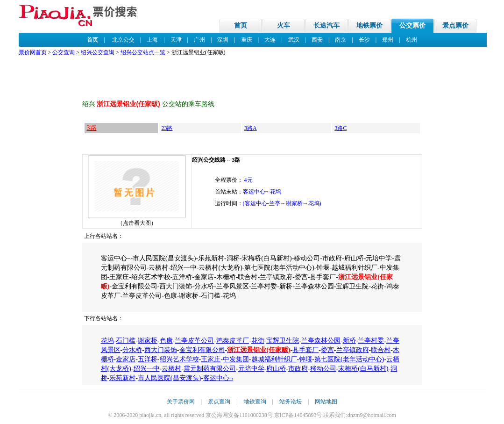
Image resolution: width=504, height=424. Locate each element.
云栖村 (171, 369)
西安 (317, 40)
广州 (199, 40)
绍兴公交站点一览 (143, 52)
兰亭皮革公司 (194, 341)
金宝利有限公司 (202, 350)
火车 (284, 25)
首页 (241, 25)
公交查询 (64, 52)
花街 (258, 341)
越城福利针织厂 (274, 359)
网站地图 (326, 402)
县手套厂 (305, 350)
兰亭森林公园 (321, 341)
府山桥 (276, 369)
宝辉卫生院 (283, 341)
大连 (270, 40)
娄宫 (327, 350)
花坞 (107, 341)
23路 (167, 128)
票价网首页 (33, 52)
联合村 (381, 350)
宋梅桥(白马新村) (363, 369)
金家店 (126, 359)
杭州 (412, 40)
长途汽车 (327, 25)
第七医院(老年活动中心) (349, 359)
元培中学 (251, 369)
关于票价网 (181, 402)
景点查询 (219, 402)
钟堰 (305, 359)
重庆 (247, 40)
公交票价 (412, 25)
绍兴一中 (147, 369)
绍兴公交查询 (98, 52)
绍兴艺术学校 (179, 359)
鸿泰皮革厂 (233, 341)
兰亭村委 (371, 341)
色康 (166, 341)
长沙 (364, 40)
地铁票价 (369, 25)
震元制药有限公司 (210, 369)
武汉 (294, 40)
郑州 (388, 40)
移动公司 (323, 369)
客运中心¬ (218, 378)
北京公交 (123, 40)
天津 (176, 40)
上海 (152, 40)
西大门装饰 (161, 350)
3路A (251, 128)
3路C (341, 128)
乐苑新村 (122, 378)
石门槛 (126, 341)
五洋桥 (148, 359)
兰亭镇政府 (353, 350)
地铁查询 (255, 402)
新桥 (349, 341)
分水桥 (132, 350)
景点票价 (455, 25)
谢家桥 (148, 341)
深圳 (223, 40)
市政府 (298, 369)
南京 (341, 40)
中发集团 (236, 359)
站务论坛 (291, 402)
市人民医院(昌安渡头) (169, 378)
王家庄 (211, 359)
